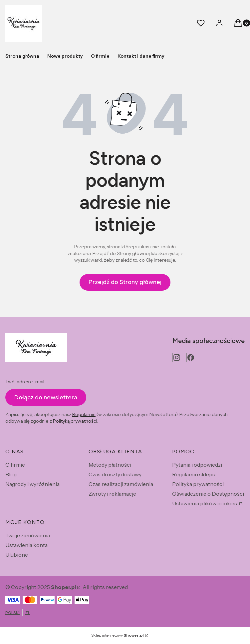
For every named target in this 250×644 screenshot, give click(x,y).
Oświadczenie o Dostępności (208, 494)
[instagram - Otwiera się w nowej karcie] (177, 357)
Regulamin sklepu (194, 474)
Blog (11, 474)
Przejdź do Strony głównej (125, 282)
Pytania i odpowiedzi (197, 465)
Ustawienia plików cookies (205, 503)
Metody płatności (110, 465)
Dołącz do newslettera (46, 397)
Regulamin (84, 414)
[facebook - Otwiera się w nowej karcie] (191, 357)
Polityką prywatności (75, 421)
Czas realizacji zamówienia (121, 484)
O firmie (15, 465)
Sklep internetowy (118, 635)
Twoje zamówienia (28, 535)
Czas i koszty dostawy (115, 474)
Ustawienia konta (26, 545)
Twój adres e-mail (25, 382)
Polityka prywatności (198, 484)
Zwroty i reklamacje (112, 494)
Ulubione (17, 555)
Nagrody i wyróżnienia (32, 484)
